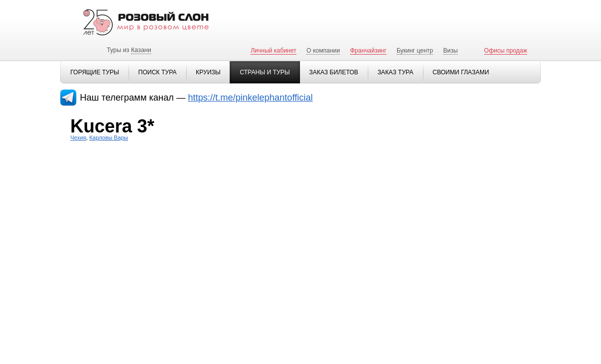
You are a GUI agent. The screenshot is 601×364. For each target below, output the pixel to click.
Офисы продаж (506, 51)
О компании (323, 51)
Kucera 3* (112, 126)
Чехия (78, 138)
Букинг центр (415, 51)
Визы (450, 51)
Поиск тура (157, 72)
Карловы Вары (109, 138)
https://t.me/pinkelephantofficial (251, 98)
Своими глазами (461, 72)
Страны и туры (265, 72)
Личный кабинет (273, 51)
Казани (141, 50)
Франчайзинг (368, 51)
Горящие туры (95, 72)
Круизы (208, 72)
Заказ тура (395, 72)
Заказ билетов (334, 72)
